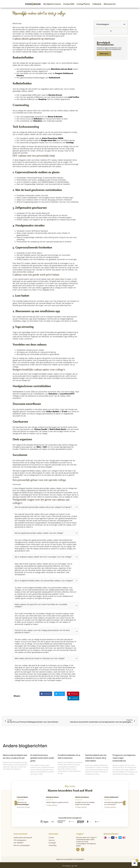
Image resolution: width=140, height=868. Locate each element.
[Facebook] (78, 848)
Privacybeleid (79, 858)
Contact (51, 836)
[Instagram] (83, 848)
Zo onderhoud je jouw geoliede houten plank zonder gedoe (42, 757)
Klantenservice (110, 4)
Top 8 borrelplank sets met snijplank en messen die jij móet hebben (96, 757)
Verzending (53, 844)
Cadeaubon (97, 4)
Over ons (52, 839)
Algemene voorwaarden (65, 858)
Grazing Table (69, 4)
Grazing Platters (83, 4)
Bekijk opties (104, 54)
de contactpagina (82, 841)
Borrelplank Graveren (52, 4)
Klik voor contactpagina (22, 844)
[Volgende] (125, 802)
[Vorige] (15, 802)
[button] (46, 507)
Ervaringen (52, 841)
